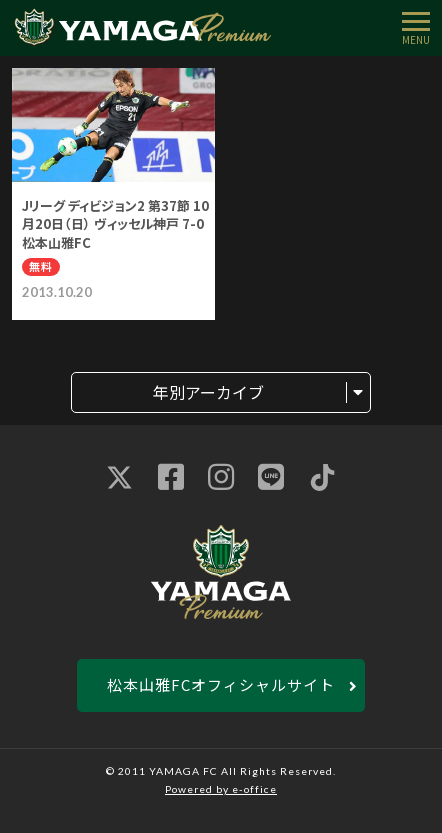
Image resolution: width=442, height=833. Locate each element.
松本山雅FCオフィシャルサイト (221, 684)
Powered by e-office (221, 789)
